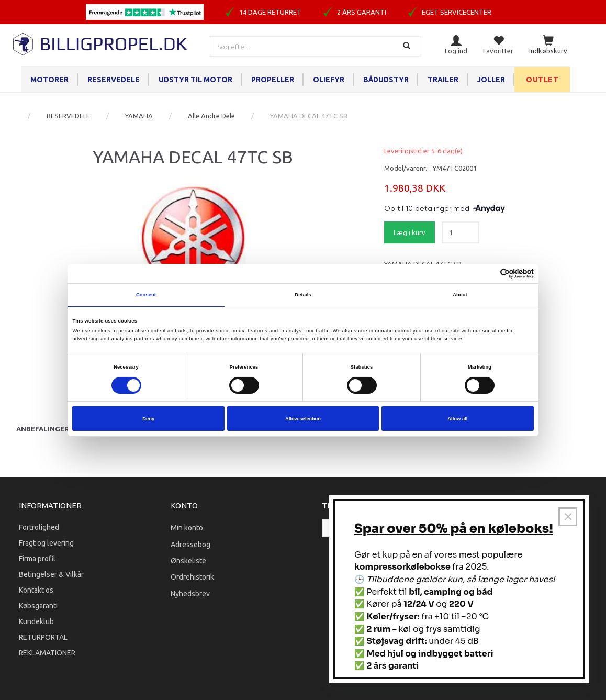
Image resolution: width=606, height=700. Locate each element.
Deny (148, 419)
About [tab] (460, 295)
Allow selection (303, 419)
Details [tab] (303, 295)
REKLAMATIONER (47, 653)
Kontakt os (36, 590)
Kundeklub (36, 621)
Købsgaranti (38, 606)
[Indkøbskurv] (548, 45)
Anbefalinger (43, 429)
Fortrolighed (39, 527)
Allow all (457, 419)
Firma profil (37, 559)
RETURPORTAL (43, 637)
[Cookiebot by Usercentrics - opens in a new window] (488, 274)
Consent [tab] (146, 295)
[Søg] (408, 46)
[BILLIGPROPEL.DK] (101, 43)
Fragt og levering (46, 543)
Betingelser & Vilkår (51, 574)
